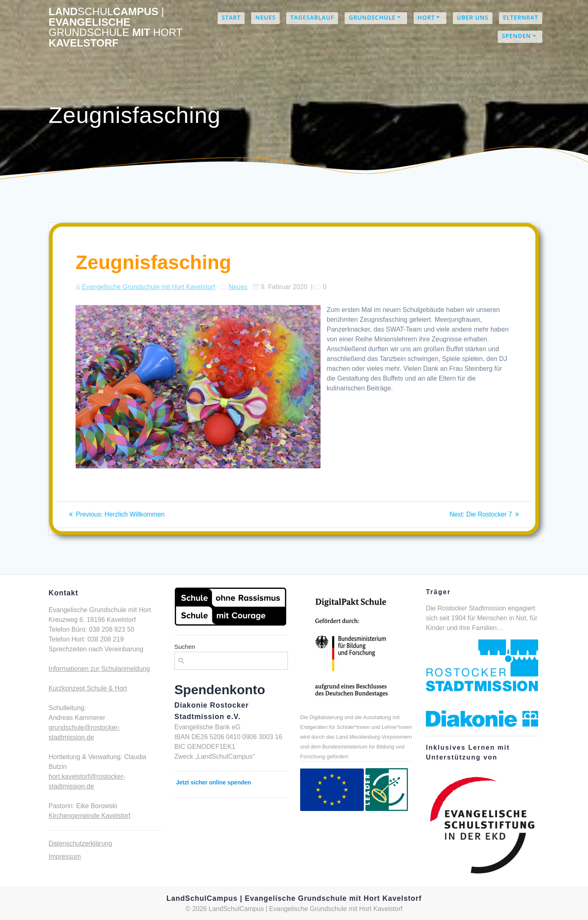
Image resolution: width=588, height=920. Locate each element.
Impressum (65, 857)
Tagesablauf (312, 17)
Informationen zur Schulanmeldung (99, 669)
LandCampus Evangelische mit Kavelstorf (116, 27)
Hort (426, 17)
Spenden (516, 36)
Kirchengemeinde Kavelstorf (89, 816)
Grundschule (372, 17)
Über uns (473, 17)
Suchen (185, 647)
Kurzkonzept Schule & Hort (88, 688)
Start (231, 17)
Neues (265, 17)
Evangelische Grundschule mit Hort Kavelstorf (148, 287)
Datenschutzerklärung (80, 843)
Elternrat (521, 17)
